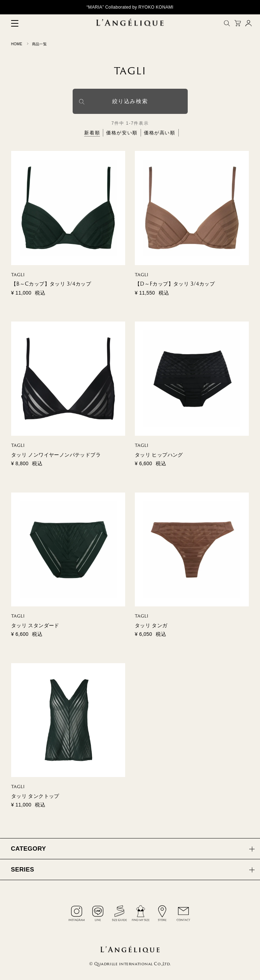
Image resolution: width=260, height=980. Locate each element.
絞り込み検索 (130, 101)
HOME (17, 44)
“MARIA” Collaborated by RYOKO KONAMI (130, 7)
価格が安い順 (122, 133)
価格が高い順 (160, 133)
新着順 (92, 133)
